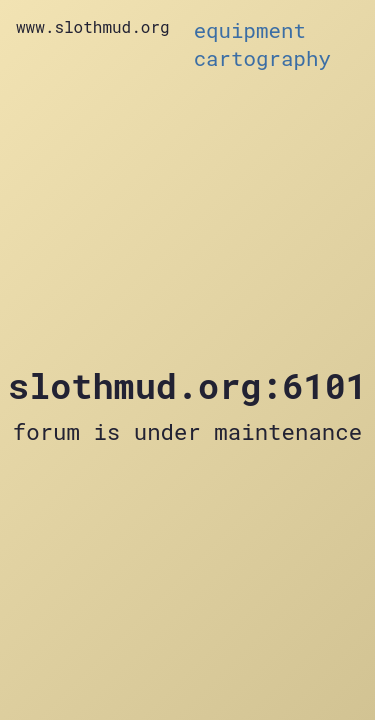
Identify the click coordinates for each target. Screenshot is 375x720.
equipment (250, 30)
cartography (262, 58)
